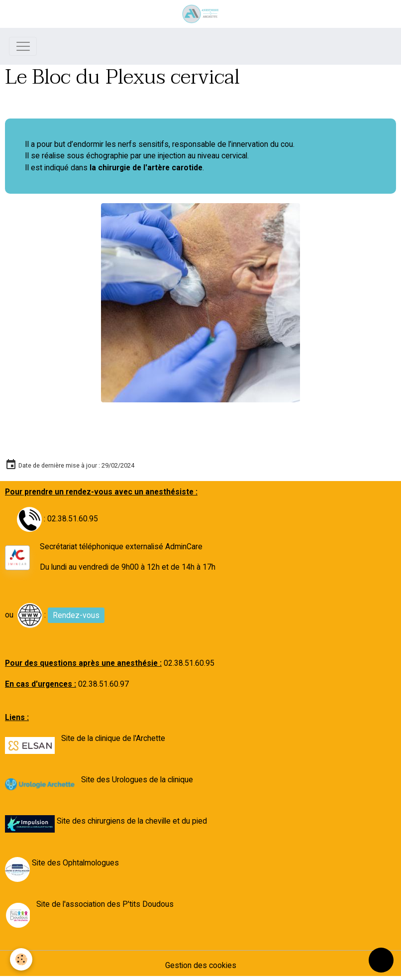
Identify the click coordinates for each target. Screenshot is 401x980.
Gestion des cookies (201, 965)
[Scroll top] (381, 960)
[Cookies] (21, 959)
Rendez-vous (76, 615)
